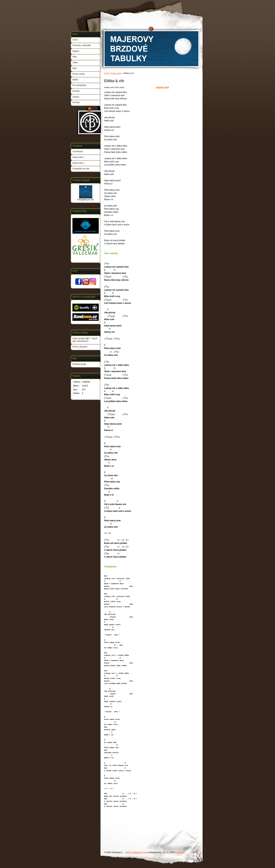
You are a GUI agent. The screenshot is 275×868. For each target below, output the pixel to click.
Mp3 (74, 68)
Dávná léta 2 (78, 163)
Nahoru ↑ (181, 852)
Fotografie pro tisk (81, 169)
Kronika (76, 102)
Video (75, 63)
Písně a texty (116, 73)
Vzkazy (76, 97)
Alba (75, 57)
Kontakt (76, 91)
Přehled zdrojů (79, 364)
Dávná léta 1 (78, 157)
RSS (129, 852)
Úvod (106, 73)
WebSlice (137, 852)
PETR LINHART (80, 347)
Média (75, 80)
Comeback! (78, 151)
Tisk (145, 852)
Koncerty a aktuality (82, 45)
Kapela (76, 51)
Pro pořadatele (79, 85)
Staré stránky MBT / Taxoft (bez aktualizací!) (85, 340)
